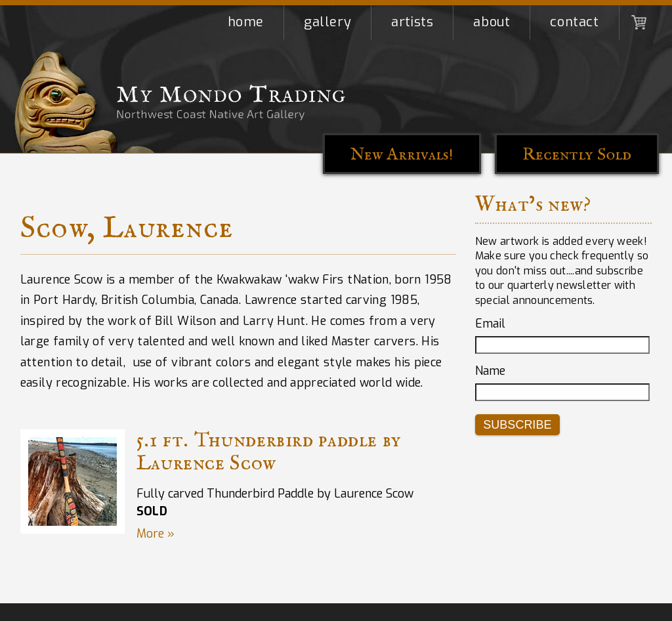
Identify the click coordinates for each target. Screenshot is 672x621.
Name (490, 371)
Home (246, 22)
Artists (412, 22)
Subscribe (517, 425)
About (492, 22)
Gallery (327, 22)
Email (490, 324)
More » (156, 534)
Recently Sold (577, 155)
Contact (574, 22)
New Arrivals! (402, 155)
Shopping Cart (639, 22)
